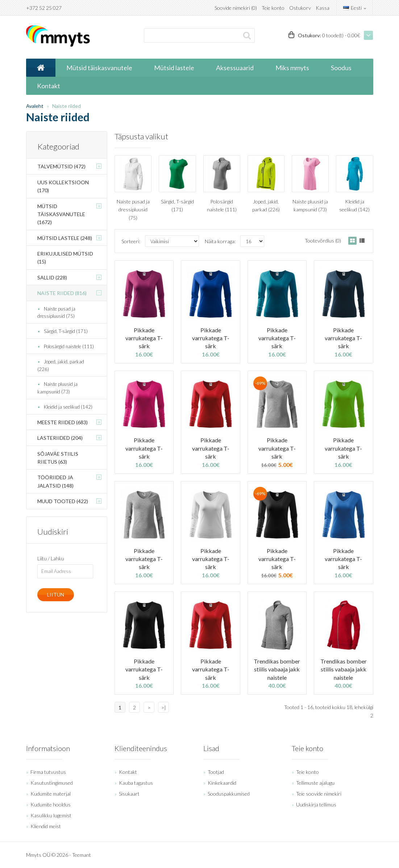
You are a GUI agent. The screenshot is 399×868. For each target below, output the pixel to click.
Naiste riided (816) (62, 293)
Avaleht (35, 106)
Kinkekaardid (222, 783)
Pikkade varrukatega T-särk (144, 338)
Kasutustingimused (52, 783)
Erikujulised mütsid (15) (65, 258)
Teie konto (273, 8)
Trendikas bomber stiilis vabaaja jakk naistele (277, 669)
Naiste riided (66, 106)
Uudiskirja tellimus (316, 804)
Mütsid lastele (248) (65, 238)
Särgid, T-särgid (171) (66, 331)
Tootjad (216, 772)
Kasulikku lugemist (51, 815)
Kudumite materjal (51, 794)
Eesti (355, 8)
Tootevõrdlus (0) (323, 241)
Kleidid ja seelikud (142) (68, 407)
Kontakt (128, 772)
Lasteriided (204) (60, 438)
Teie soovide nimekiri (319, 794)
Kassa (323, 8)
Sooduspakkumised (229, 794)
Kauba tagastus (136, 783)
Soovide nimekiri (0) (236, 8)
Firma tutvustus (48, 772)
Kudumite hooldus (51, 804)
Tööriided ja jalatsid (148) (55, 481)
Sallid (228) (52, 277)
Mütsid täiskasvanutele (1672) (61, 214)
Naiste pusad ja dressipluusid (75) (56, 313)
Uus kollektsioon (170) (63, 186)
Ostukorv (300, 8)
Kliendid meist (46, 826)
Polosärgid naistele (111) (69, 346)
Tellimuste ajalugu (315, 783)
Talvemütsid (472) (61, 166)
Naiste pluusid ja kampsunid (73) (57, 388)
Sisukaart (129, 794)
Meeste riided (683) (63, 422)
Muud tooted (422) (63, 501)
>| (164, 707)
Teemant (82, 855)
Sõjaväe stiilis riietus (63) (58, 458)
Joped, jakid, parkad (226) (61, 365)
